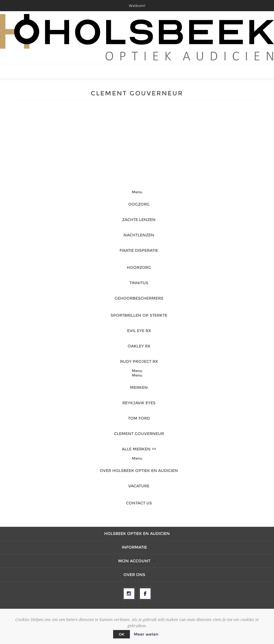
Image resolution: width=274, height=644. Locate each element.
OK (121, 634)
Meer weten (146, 634)
